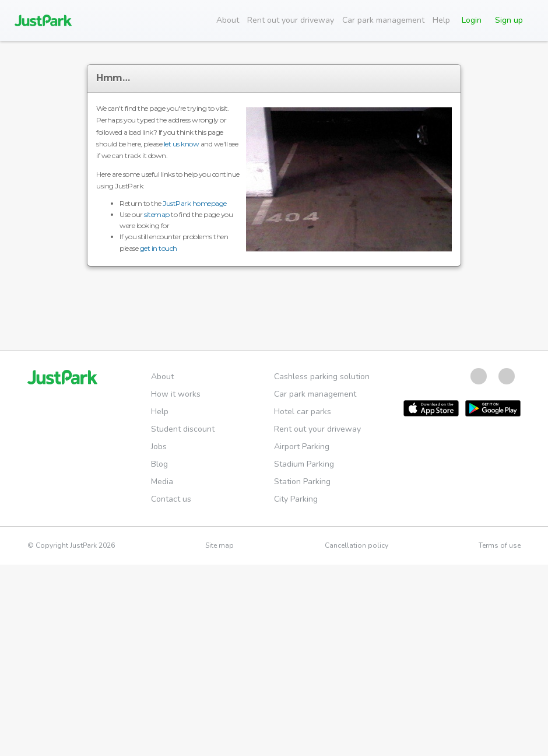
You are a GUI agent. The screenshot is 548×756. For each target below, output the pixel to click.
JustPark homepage (195, 203)
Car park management (383, 20)
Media (162, 482)
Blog (159, 464)
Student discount (183, 429)
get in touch (159, 248)
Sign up (509, 20)
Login (472, 20)
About (228, 20)
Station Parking (302, 482)
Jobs (159, 447)
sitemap (157, 214)
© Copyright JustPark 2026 (71, 545)
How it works (176, 394)
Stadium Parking (304, 464)
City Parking (296, 499)
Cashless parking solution (322, 377)
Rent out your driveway (291, 20)
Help (441, 20)
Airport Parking (302, 447)
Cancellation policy (356, 545)
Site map (219, 545)
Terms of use (500, 545)
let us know (182, 144)
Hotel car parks (303, 412)
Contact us (171, 499)
